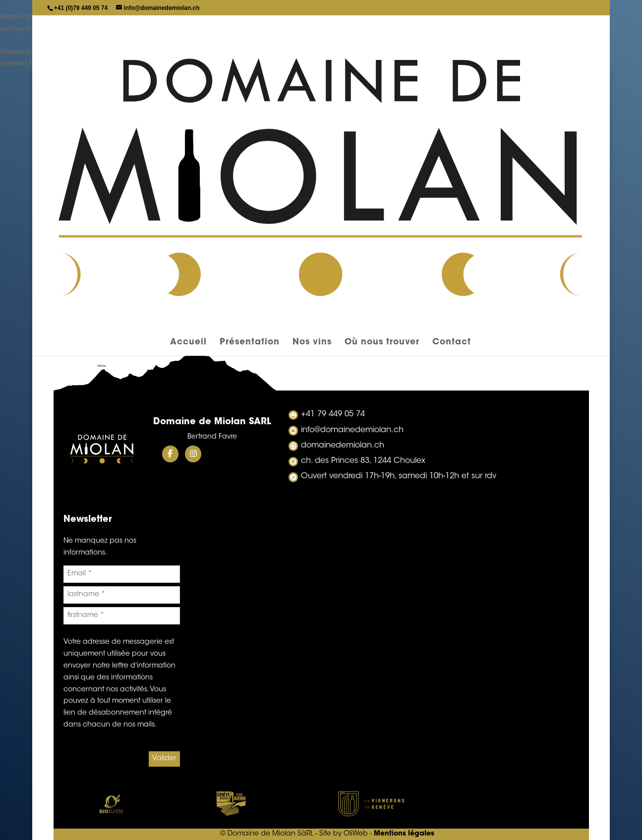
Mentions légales (404, 834)
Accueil (188, 75)
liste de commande (321, 193)
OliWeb (356, 834)
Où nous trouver (382, 75)
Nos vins (312, 75)
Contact (452, 75)
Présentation (250, 75)
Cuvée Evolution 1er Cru (321, 273)
